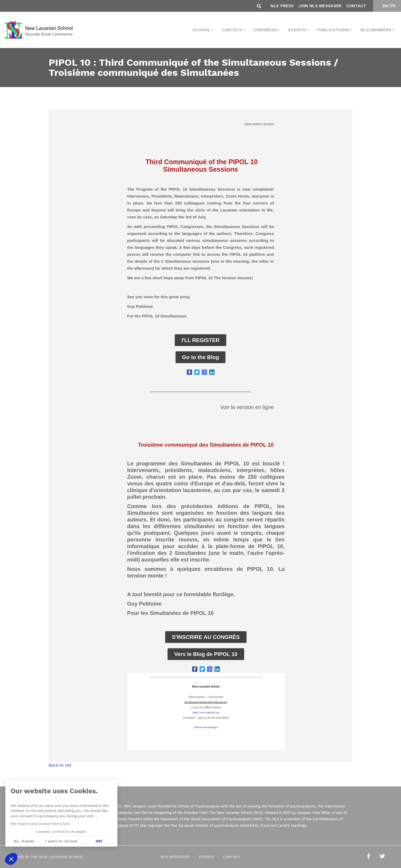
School (202, 30)
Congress (265, 30)
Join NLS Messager (320, 6)
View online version (259, 124)
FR (393, 6)
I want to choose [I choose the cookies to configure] (61, 841)
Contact (356, 6)
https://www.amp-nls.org (206, 712)
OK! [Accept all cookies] (99, 841)
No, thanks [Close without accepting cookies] (24, 841)
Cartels (232, 30)
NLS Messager (175, 857)
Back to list (60, 765)
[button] (11, 859)
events (297, 30)
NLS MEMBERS (376, 30)
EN (385, 6)
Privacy (206, 857)
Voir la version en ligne (247, 407)
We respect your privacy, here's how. (40, 824)
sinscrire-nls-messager (206, 727)
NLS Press (282, 6)
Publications (333, 30)
